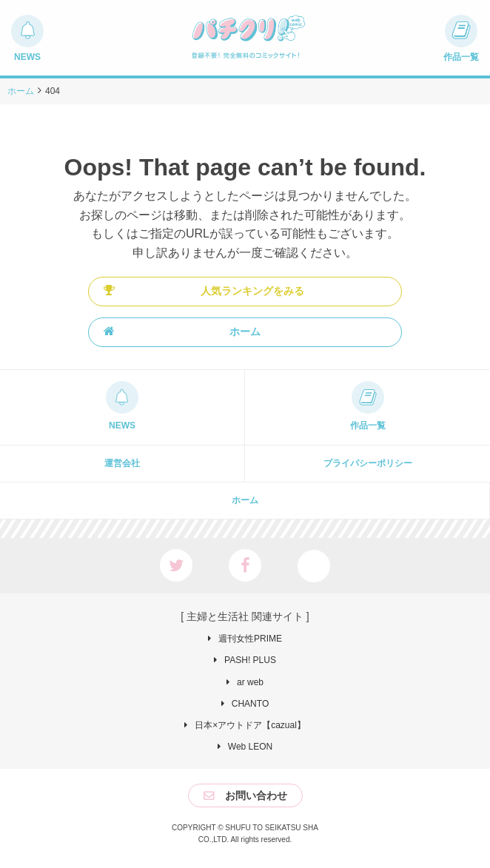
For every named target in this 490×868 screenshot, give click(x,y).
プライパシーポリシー (368, 463)
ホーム (182, 331)
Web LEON (250, 747)
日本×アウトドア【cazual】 (250, 725)
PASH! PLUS (250, 660)
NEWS (122, 425)
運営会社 (122, 463)
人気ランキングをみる (204, 290)
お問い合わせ (256, 795)
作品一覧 (368, 425)
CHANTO (250, 704)
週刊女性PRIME (250, 639)
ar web (250, 682)
